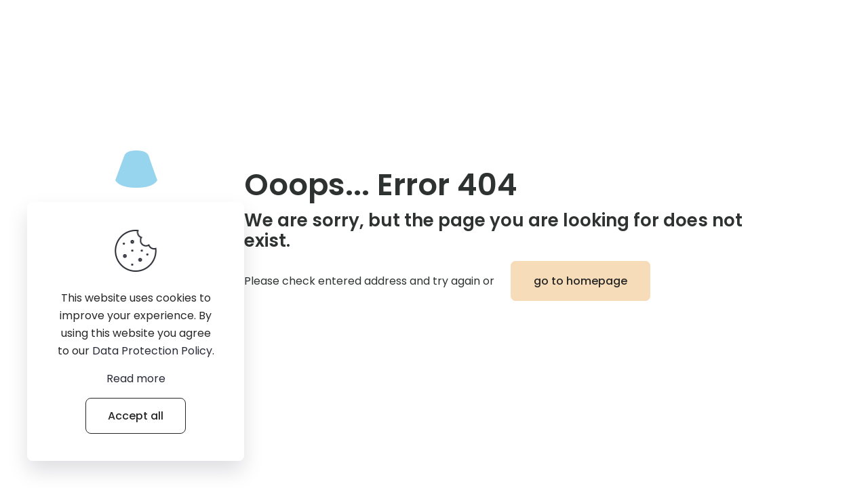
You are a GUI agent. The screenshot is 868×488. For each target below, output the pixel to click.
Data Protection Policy (152, 351)
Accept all (136, 416)
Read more (136, 379)
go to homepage (580, 281)
